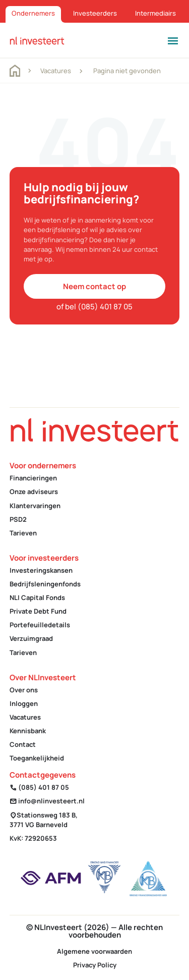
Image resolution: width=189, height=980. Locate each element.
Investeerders (95, 13)
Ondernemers (33, 13)
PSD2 (18, 519)
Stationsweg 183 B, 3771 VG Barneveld (44, 820)
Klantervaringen (35, 506)
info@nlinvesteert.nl (47, 801)
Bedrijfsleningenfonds (45, 584)
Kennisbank (28, 731)
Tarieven (23, 533)
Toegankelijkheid (37, 758)
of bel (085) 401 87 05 (94, 307)
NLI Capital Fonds (37, 597)
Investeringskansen (41, 570)
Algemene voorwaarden (94, 951)
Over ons (24, 690)
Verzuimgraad (31, 638)
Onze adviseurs (34, 492)
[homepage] (37, 40)
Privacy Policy (95, 965)
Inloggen (24, 703)
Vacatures (56, 71)
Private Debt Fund (38, 611)
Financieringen (33, 478)
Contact (23, 744)
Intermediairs (155, 13)
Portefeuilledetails (40, 625)
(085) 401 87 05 (39, 787)
